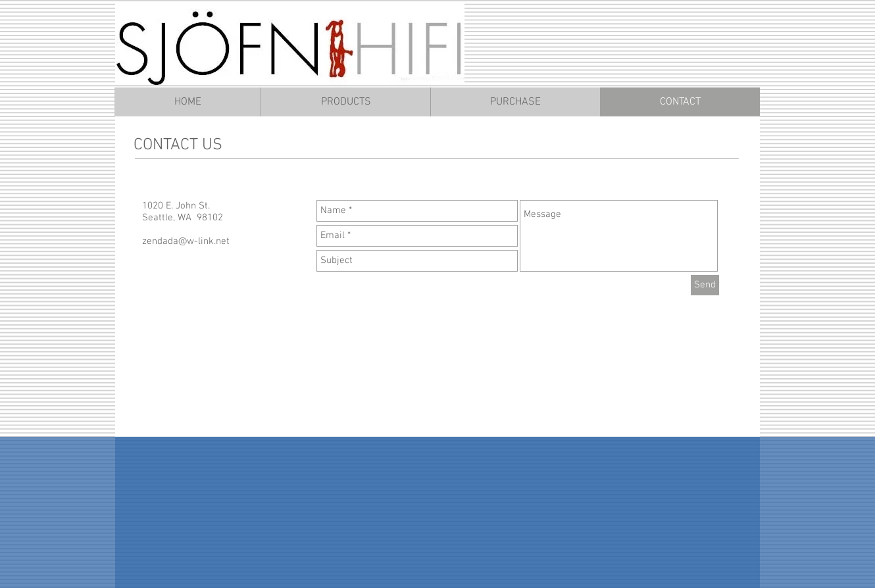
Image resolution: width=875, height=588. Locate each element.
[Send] (705, 285)
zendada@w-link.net (186, 241)
